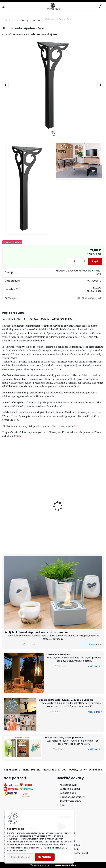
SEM (19, 436)
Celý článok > (94, 645)
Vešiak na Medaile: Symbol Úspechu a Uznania (66, 700)
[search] (101, 6)
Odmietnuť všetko (21, 857)
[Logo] (53, 6)
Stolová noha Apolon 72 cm (73, 510)
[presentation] (5, 85)
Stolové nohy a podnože (28, 20)
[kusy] (74, 261)
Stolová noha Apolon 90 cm (21, 510)
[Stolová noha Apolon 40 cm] (53, 85)
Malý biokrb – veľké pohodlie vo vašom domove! (37, 632)
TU (76, 426)
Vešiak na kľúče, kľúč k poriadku (64, 738)
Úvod (7, 20)
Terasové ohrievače (58, 655)
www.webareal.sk (66, 865)
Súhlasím (45, 857)
